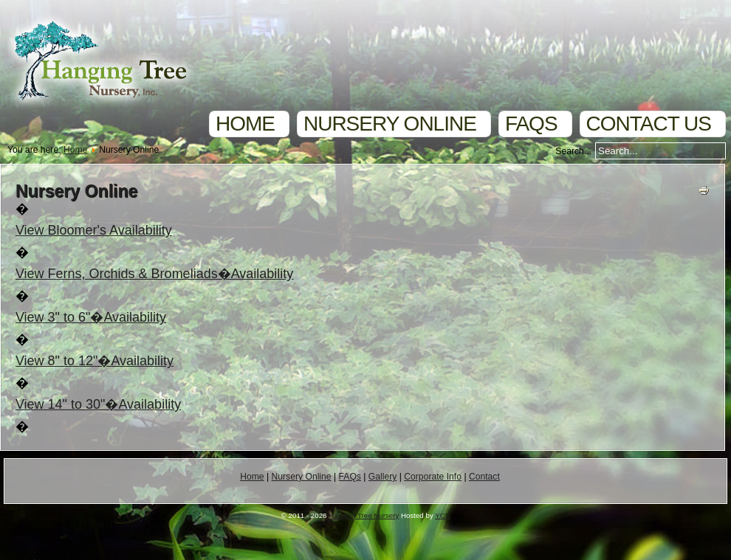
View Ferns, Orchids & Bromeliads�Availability (154, 274)
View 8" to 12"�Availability (95, 361)
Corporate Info (433, 477)
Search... (573, 151)
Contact (484, 477)
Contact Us (649, 124)
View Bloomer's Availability (94, 230)
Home (245, 124)
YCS (442, 515)
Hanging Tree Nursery (364, 515)
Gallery (383, 477)
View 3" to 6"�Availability (91, 317)
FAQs (531, 124)
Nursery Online (390, 124)
